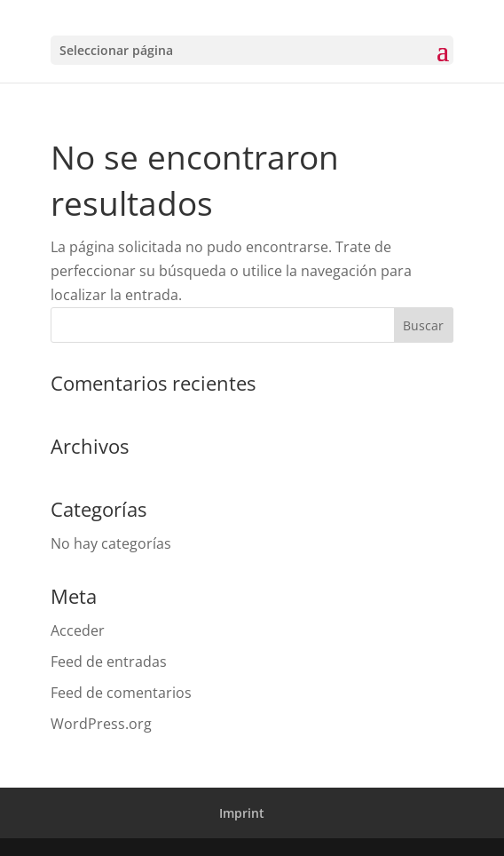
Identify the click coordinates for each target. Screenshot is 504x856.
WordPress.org (101, 724)
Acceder (78, 630)
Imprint (242, 813)
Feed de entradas (109, 662)
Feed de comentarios (121, 693)
